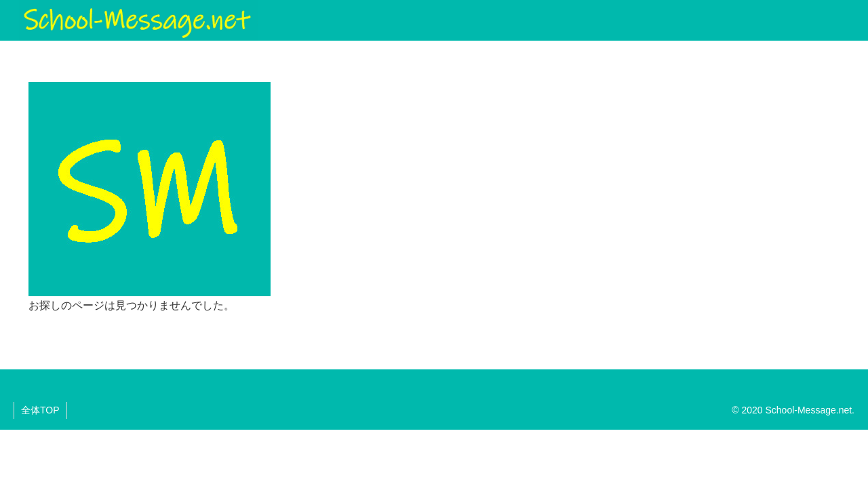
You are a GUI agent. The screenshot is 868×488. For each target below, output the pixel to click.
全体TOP (40, 410)
